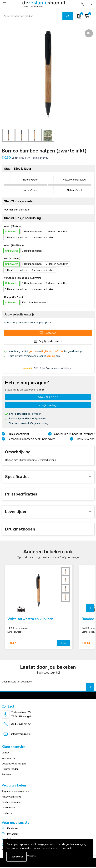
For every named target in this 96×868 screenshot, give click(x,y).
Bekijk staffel (40, 158)
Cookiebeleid (9, 808)
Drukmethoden (10, 769)
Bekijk (63, 643)
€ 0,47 (12, 643)
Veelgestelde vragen (14, 764)
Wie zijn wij (8, 758)
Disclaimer (8, 813)
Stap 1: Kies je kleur (18, 169)
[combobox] (32, 16)
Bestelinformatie (11, 802)
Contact (6, 753)
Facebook (10, 828)
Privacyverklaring (11, 797)
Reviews (7, 775)
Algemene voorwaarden (15, 791)
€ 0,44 (86, 643)
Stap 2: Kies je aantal (19, 201)
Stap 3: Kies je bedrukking (23, 218)
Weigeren (31, 856)
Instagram (10, 834)
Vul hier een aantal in (17, 210)
